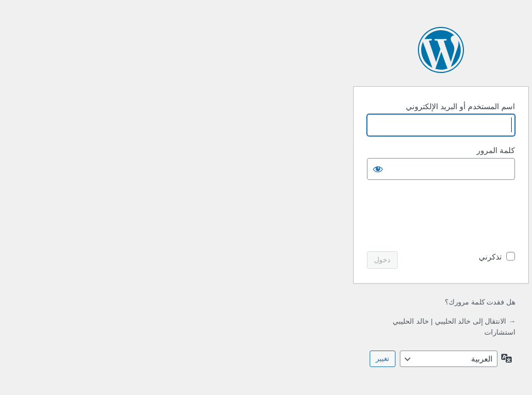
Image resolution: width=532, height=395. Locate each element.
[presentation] (257, 217)
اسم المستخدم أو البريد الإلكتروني (285, 106)
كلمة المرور (321, 150)
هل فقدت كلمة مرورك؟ (305, 302)
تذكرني (315, 257)
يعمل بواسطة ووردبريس (266, 50)
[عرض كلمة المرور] (203, 169)
